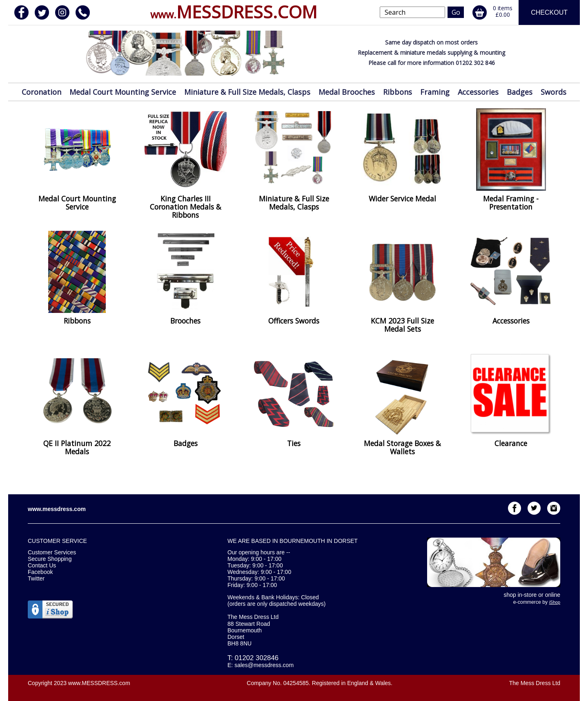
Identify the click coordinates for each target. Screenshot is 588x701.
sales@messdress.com (264, 665)
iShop (555, 602)
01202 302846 (257, 658)
